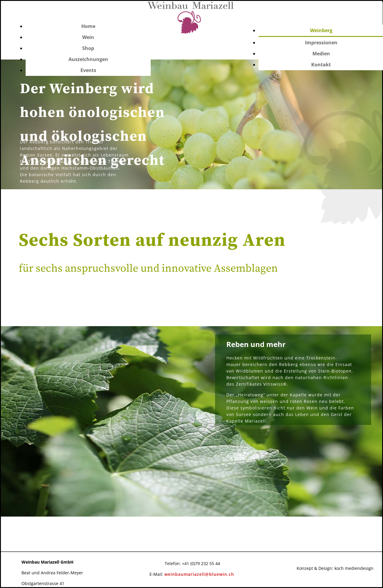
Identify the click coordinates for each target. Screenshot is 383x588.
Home (88, 26)
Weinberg (321, 30)
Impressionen (321, 43)
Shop (88, 48)
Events (88, 70)
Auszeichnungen (88, 59)
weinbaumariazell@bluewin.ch (199, 574)
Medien (321, 54)
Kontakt (321, 65)
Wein (88, 37)
